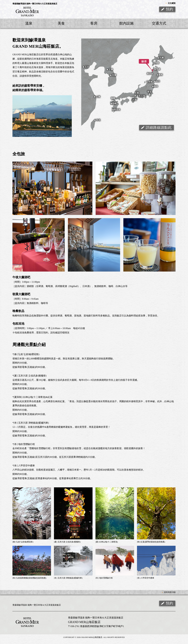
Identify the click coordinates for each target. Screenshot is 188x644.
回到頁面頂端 (170, 592)
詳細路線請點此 (159, 128)
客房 (94, 23)
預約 (169, 9)
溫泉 (29, 23)
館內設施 (126, 23)
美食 (61, 23)
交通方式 (159, 23)
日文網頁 (172, 3)
